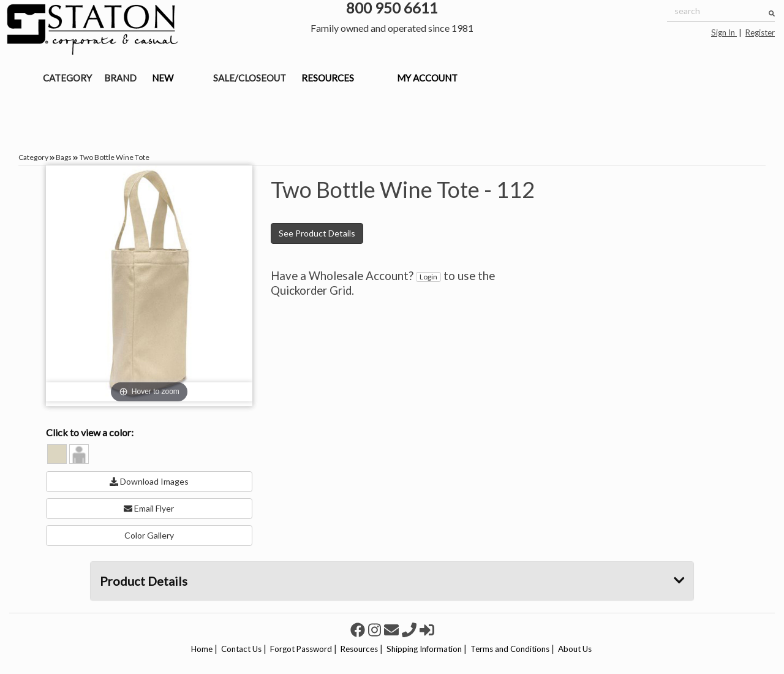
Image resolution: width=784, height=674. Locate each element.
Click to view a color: (90, 432)
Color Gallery (149, 535)
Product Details (392, 581)
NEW (163, 78)
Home (202, 649)
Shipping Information (424, 649)
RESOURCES (328, 78)
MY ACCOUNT (427, 78)
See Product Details (317, 233)
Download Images (149, 481)
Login (428, 277)
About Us (575, 649)
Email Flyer (149, 508)
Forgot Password (301, 649)
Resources (359, 649)
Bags (64, 157)
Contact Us (241, 649)
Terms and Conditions (510, 649)
